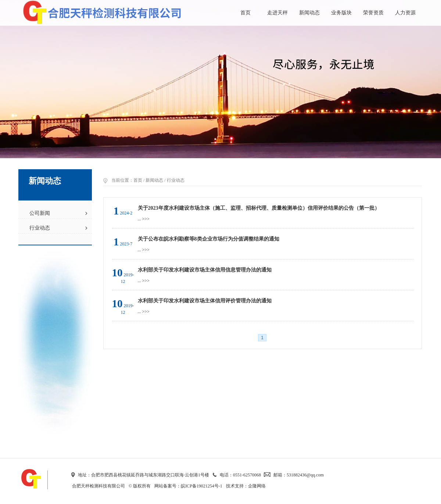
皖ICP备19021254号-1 (202, 486)
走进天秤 (277, 13)
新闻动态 (309, 13)
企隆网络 (257, 486)
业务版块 (341, 13)
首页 (245, 13)
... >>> (144, 219)
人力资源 (405, 13)
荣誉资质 (373, 13)
